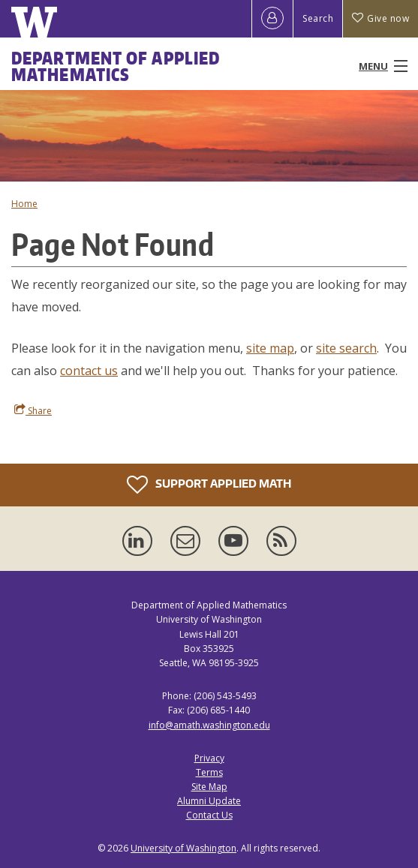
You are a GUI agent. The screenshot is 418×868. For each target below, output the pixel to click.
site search (346, 348)
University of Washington (183, 848)
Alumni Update (209, 801)
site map (270, 348)
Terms (209, 772)
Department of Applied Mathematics (116, 66)
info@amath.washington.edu (209, 725)
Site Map (209, 787)
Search (318, 18)
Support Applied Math (209, 485)
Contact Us (209, 815)
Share (33, 410)
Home (24, 204)
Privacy (209, 758)
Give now (380, 18)
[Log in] (272, 19)
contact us (89, 371)
